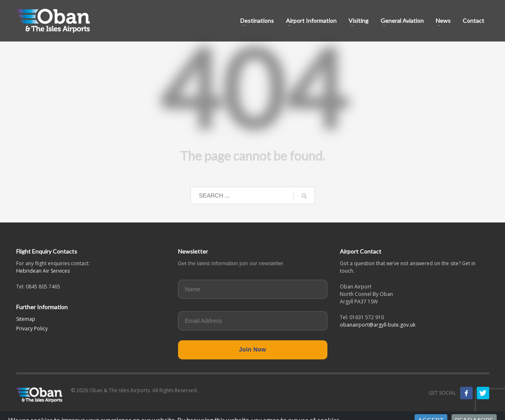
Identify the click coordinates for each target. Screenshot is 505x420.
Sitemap (26, 319)
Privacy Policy (32, 328)
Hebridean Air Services (43, 271)
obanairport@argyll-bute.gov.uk (378, 325)
